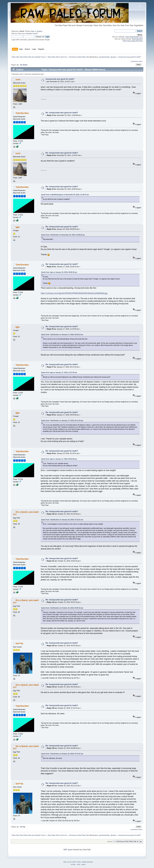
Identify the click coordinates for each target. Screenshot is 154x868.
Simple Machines (87, 862)
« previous (134, 61)
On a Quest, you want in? (26, 513)
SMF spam (68, 850)
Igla (18, 227)
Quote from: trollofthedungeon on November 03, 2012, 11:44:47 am (65, 195)
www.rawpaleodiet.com (134, 37)
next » (141, 61)
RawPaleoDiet (137, 39)
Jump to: (110, 841)
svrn (18, 79)
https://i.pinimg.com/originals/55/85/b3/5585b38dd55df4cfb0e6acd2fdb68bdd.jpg (74, 293)
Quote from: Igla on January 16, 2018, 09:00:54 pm (59, 272)
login (32, 31)
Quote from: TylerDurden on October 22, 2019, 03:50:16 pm (62, 608)
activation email (31, 33)
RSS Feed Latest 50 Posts (133, 41)
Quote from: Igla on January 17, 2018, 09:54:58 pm (59, 459)
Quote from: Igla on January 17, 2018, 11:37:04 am (59, 373)
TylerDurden (22, 113)
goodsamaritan (104, 57)
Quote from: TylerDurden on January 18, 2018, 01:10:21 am (62, 520)
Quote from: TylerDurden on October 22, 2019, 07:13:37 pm (62, 754)
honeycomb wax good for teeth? (60, 79)
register (39, 31)
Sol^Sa (19, 643)
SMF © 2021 (77, 862)
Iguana (113, 57)
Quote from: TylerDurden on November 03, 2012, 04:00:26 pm (63, 235)
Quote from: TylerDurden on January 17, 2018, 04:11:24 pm (62, 421)
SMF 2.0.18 (67, 862)
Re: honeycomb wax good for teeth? (62, 113)
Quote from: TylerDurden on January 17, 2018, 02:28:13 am (62, 335)
